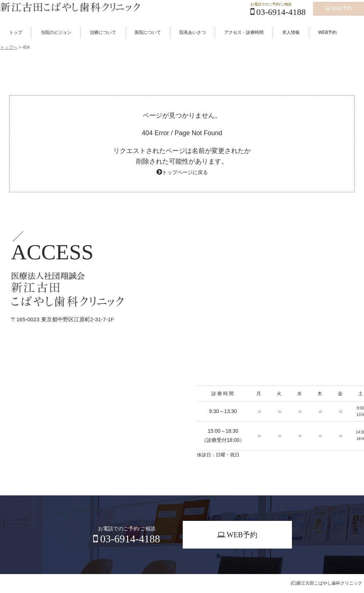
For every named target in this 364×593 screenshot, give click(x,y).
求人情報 (291, 32)
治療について (103, 32)
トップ (16, 32)
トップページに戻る (185, 172)
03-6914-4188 (278, 12)
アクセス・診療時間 (244, 32)
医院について (148, 32)
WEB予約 (339, 6)
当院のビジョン (56, 32)
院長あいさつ (193, 32)
